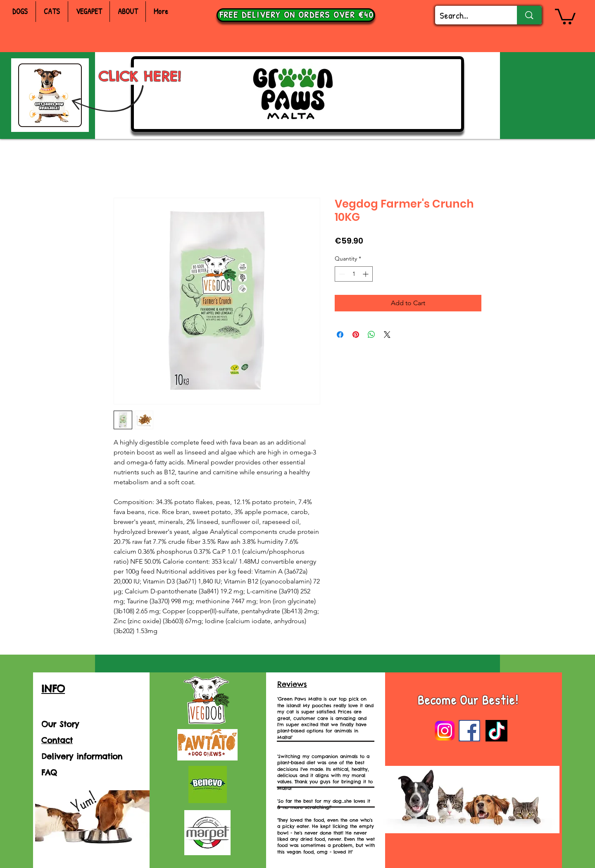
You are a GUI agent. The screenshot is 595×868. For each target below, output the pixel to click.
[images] (469, 731)
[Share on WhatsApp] (371, 335)
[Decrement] (341, 274)
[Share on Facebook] (340, 335)
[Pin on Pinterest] (356, 335)
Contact (57, 740)
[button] (565, 16)
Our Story (60, 724)
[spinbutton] (354, 274)
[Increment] (366, 274)
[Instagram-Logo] (445, 731)
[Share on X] (387, 335)
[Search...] (470, 16)
